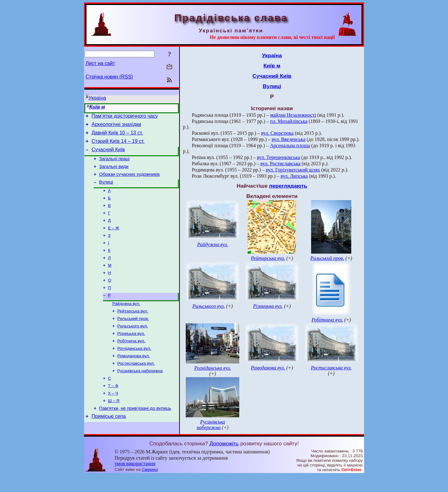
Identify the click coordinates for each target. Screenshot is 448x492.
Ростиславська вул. (136, 387)
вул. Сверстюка (278, 133)
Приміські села (109, 445)
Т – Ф (113, 411)
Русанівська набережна (140, 395)
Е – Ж (114, 240)
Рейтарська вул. (133, 330)
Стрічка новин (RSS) (109, 77)
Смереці (150, 486)
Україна (97, 98)
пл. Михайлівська (289, 121)
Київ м (97, 107)
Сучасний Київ (108, 154)
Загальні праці (114, 164)
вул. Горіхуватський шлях (293, 170)
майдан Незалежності (293, 115)
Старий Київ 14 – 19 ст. (118, 145)
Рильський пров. (133, 338)
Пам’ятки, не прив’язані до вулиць (135, 436)
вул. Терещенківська (278, 157)
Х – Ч (113, 419)
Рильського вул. (133, 346)
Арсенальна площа (290, 145)
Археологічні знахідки (116, 126)
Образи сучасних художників (130, 182)
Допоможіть (224, 460)
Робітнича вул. (131, 362)
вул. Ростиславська (280, 164)
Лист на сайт (100, 63)
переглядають (288, 186)
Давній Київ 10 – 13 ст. (117, 136)
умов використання (135, 480)
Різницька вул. (131, 354)
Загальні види (114, 173)
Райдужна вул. (126, 322)
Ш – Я (114, 427)
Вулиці (106, 190)
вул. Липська (294, 176)
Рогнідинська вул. (134, 370)
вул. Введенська (288, 139)
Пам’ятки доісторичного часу (125, 117)
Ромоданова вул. (134, 379)
